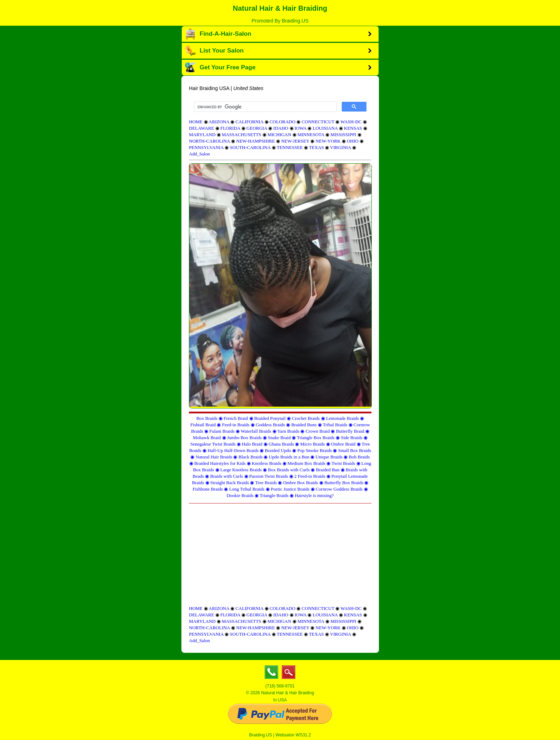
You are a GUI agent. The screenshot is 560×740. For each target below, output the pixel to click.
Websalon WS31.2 (293, 735)
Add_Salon (199, 154)
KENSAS (353, 128)
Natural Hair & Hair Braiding (280, 8)
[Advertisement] (280, 555)
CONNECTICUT (318, 122)
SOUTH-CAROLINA (250, 147)
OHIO (353, 141)
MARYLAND (202, 135)
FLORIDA (230, 128)
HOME (196, 122)
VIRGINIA (341, 147)
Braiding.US (261, 735)
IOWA (301, 128)
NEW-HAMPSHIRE (255, 141)
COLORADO (282, 122)
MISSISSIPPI (343, 135)
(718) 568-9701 (280, 686)
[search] (265, 107)
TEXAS (316, 147)
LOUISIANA (325, 128)
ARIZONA (219, 122)
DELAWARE (201, 128)
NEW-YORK (328, 141)
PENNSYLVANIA (206, 147)
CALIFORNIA (249, 122)
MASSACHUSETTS (242, 135)
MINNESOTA (311, 135)
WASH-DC (351, 122)
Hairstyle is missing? (314, 495)
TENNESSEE (290, 147)
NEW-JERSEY (295, 141)
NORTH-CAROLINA (209, 141)
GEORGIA (257, 128)
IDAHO (281, 128)
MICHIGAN (279, 135)
